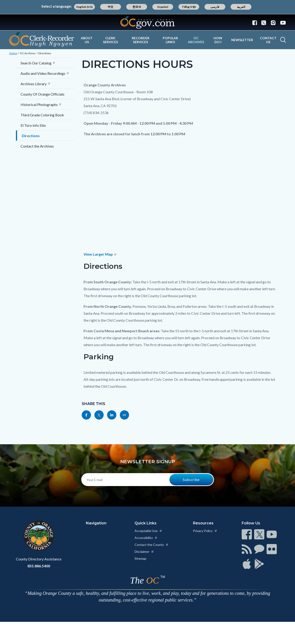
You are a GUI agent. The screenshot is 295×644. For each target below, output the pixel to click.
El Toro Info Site (33, 125)
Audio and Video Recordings (45, 73)
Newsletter (242, 40)
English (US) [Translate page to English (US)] (85, 7)
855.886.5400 (39, 566)
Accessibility (146, 538)
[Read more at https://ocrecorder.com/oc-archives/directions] (124, 415)
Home (13, 53)
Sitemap (140, 558)
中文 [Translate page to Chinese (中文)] (111, 7)
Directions (45, 53)
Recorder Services (141, 40)
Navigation (96, 523)
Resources (203, 523)
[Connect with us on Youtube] (282, 22)
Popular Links (170, 40)
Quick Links (146, 523)
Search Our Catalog (38, 63)
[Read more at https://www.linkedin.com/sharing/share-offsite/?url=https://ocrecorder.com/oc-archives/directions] (112, 415)
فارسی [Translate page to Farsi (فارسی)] (215, 7)
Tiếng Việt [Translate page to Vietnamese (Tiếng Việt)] (189, 7)
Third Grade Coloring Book (42, 115)
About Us (87, 40)
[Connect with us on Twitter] (264, 22)
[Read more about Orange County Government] (147, 22)
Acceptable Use (148, 531)
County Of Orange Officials (42, 94)
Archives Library (36, 84)
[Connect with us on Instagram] (273, 22)
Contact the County (152, 545)
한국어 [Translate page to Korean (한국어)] (137, 7)
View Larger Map (100, 254)
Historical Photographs (41, 104)
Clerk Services (110, 40)
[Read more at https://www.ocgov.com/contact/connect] (247, 534)
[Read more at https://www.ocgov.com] (39, 536)
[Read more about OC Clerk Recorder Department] (42, 39)
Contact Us (268, 40)
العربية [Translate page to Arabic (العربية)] (241, 7)
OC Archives (196, 40)
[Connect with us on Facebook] (256, 22)
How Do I (218, 40)
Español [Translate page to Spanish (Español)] (163, 7)
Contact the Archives (37, 146)
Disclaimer (144, 552)
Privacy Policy (205, 531)
